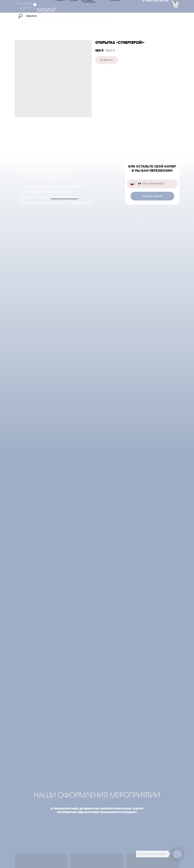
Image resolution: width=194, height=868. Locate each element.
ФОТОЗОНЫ (89, 2)
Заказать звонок (152, 196)
